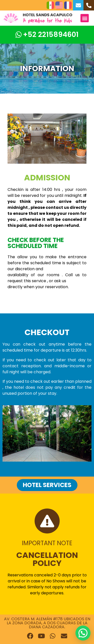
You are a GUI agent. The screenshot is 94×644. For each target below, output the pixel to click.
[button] (85, 18)
